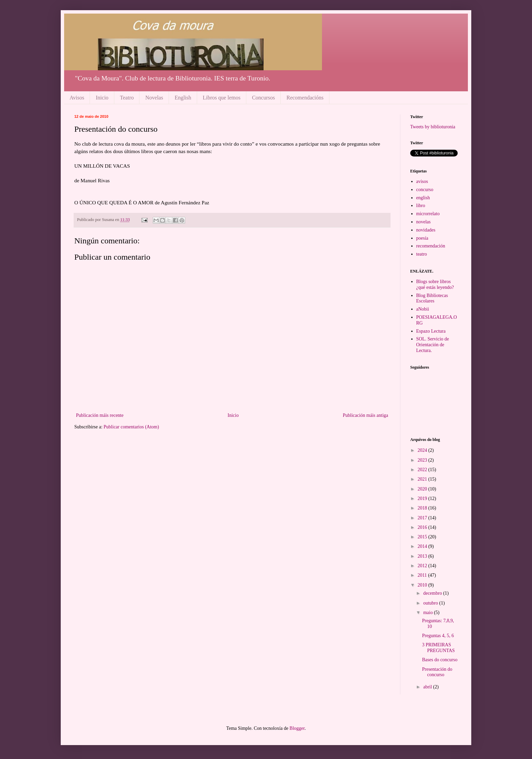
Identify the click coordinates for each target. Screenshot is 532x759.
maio (429, 613)
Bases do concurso (440, 660)
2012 (423, 566)
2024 (423, 450)
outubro (431, 603)
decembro (433, 593)
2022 (423, 470)
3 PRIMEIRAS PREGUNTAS (438, 648)
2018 (423, 508)
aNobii (423, 309)
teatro (422, 254)
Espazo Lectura (431, 331)
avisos (422, 181)
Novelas (154, 98)
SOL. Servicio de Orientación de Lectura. (433, 345)
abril (428, 687)
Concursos (264, 98)
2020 (423, 489)
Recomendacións (305, 98)
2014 (423, 546)
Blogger (297, 728)
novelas (424, 222)
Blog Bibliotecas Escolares (432, 298)
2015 (423, 537)
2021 (423, 479)
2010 (423, 585)
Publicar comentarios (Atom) (131, 427)
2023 (423, 460)
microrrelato (428, 214)
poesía (422, 238)
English (183, 98)
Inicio (102, 98)
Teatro (127, 98)
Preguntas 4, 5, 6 (438, 636)
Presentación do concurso (437, 672)
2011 (423, 575)
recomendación (431, 246)
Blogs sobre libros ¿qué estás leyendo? (435, 284)
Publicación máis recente (100, 415)
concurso (425, 190)
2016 (423, 527)
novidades (426, 230)
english (423, 198)
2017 (423, 518)
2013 (423, 556)
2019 (423, 498)
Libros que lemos (222, 98)
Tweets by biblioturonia (433, 127)
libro (421, 206)
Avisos (77, 98)
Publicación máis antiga (365, 415)
